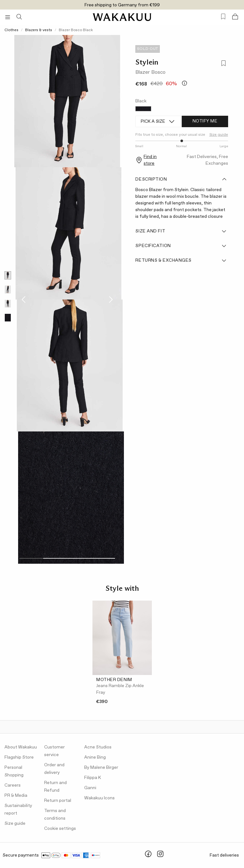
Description (181, 179)
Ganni (90, 788)
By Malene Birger (101, 768)
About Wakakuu (21, 747)
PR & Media (16, 796)
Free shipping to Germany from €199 (122, 5)
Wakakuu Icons (99, 798)
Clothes (11, 30)
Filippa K (93, 778)
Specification (181, 246)
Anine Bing (95, 757)
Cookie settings (60, 829)
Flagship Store (19, 757)
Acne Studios (98, 747)
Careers (13, 785)
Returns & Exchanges (181, 260)
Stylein (147, 62)
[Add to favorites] (222, 64)
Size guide (219, 135)
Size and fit (181, 231)
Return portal (58, 801)
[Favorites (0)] (223, 17)
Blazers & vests (39, 30)
